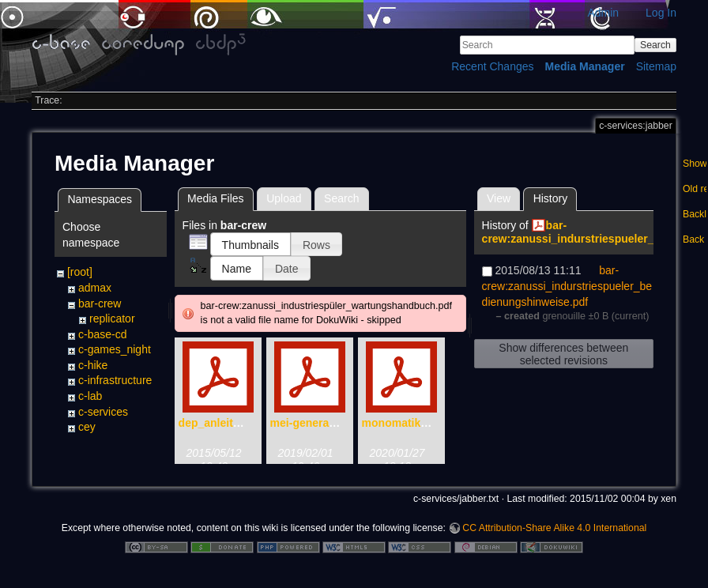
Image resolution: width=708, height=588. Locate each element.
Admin (603, 13)
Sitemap (656, 66)
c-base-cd (102, 334)
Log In (661, 13)
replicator (112, 318)
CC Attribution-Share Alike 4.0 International (554, 536)
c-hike (93, 365)
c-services (103, 412)
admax (95, 288)
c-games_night (115, 349)
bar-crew (100, 303)
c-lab (90, 396)
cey (87, 427)
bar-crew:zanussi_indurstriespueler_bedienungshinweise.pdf (567, 285)
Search (655, 45)
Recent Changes (492, 66)
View (499, 198)
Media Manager (585, 66)
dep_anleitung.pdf (226, 423)
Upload (284, 198)
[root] (80, 272)
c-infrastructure (115, 380)
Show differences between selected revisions (563, 354)
